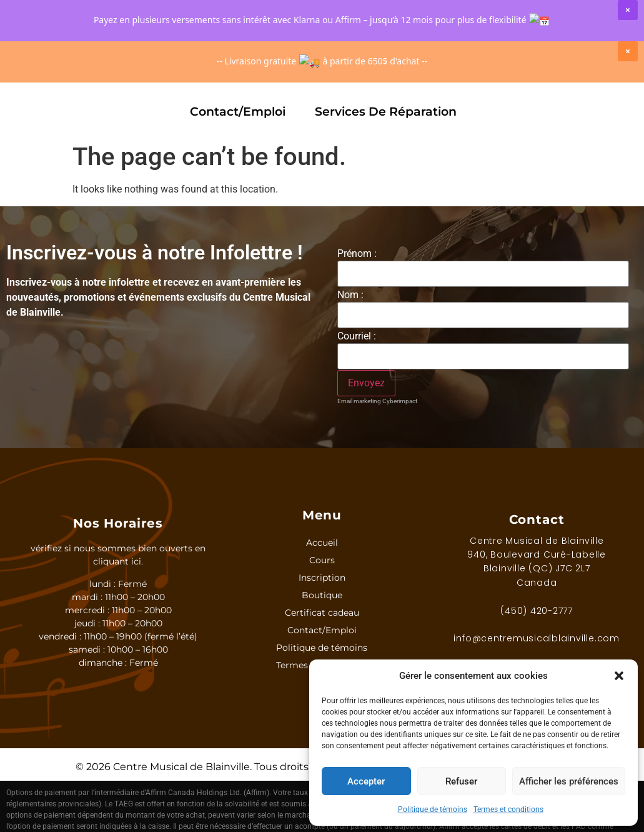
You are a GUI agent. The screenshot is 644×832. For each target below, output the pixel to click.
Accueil (322, 543)
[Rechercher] (309, 31)
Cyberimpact (400, 401)
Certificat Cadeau (451, 74)
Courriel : (357, 336)
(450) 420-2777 (537, 611)
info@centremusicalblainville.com (536, 638)
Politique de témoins (433, 809)
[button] (619, 676)
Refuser (461, 781)
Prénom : (357, 254)
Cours (53, 75)
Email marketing (359, 401)
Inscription (139, 74)
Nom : (350, 295)
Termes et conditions (508, 809)
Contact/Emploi (238, 112)
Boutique (236, 75)
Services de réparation (386, 112)
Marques (334, 75)
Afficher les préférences (569, 781)
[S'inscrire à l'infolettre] (366, 383)
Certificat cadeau (322, 613)
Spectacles (574, 75)
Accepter (366, 781)
